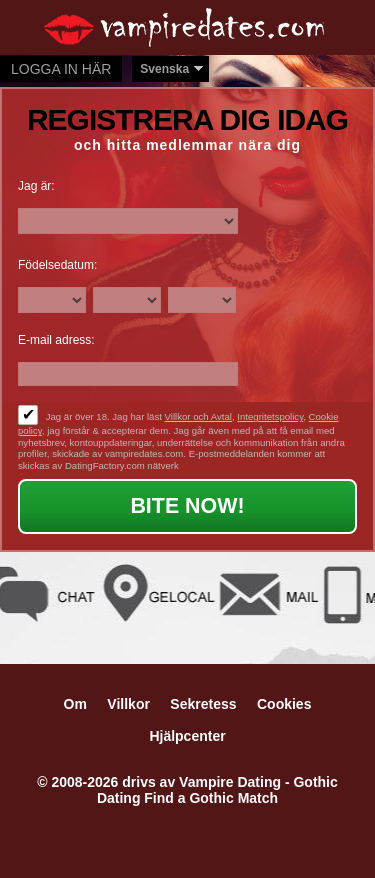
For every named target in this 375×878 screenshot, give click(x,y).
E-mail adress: (56, 340)
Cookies (284, 704)
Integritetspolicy (270, 416)
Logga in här (61, 69)
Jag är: (36, 186)
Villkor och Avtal (198, 416)
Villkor (128, 704)
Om (75, 704)
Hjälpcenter (187, 736)
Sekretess (203, 704)
